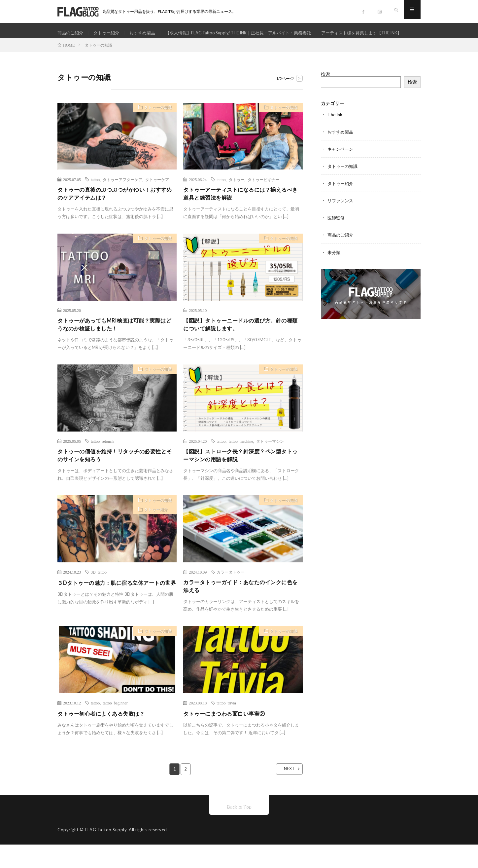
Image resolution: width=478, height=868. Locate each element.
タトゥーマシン (270, 461)
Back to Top (239, 830)
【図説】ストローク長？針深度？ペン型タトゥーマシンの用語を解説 (241, 476)
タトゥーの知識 (155, 125)
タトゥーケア (157, 196)
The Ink (336, 131)
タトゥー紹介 (109, 33)
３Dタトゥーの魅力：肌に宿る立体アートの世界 (115, 608)
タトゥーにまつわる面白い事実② (229, 736)
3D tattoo (99, 593)
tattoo (95, 196)
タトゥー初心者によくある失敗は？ (106, 736)
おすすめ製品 (147, 33)
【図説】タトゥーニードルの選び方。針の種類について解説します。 (241, 344)
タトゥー (237, 196)
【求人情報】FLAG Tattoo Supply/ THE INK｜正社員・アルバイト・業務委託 (251, 33)
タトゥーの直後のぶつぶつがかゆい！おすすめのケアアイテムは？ (116, 211)
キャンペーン (341, 166)
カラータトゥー (230, 593)
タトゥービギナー (263, 196)
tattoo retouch (102, 461)
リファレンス (341, 217)
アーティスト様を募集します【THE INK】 (107, 45)
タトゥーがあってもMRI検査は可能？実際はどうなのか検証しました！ (115, 344)
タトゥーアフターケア (122, 196)
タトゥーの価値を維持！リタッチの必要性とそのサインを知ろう (116, 476)
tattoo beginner (115, 726)
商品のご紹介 (71, 33)
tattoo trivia (226, 726)
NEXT (284, 792)
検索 (325, 91)
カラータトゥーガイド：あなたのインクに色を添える (241, 608)
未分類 (334, 269)
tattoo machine (241, 461)
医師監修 (337, 234)
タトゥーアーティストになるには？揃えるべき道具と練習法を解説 (241, 211)
